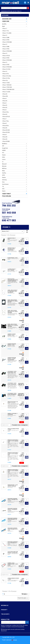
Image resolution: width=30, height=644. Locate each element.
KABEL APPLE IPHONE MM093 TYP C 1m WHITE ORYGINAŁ (13, 325)
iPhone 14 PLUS (6, 56)
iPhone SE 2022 (6, 132)
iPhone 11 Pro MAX (7, 33)
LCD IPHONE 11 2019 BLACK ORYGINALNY (12, 394)
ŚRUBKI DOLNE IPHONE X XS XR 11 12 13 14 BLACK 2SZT (13, 441)
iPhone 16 (5, 71)
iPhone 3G (5, 94)
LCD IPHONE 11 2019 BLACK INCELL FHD (12, 372)
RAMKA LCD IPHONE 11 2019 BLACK (13, 414)
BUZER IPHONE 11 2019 (13, 258)
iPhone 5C (5, 105)
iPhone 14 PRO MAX (7, 60)
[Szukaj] (14, 8)
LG (3, 162)
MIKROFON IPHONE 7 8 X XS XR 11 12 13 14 (13, 402)
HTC (3, 153)
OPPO (4, 175)
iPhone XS (5, 139)
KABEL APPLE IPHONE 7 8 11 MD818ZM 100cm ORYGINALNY (13, 291)
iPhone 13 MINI (6, 47)
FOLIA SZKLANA (7, 196)
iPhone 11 (5, 29)
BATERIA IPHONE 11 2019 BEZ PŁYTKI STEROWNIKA (12, 249)
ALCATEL (4, 24)
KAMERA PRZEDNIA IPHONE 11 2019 (12, 344)
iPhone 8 (5, 123)
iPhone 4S (5, 101)
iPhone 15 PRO (6, 65)
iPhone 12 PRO (6, 40)
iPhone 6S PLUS (6, 117)
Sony (3, 182)
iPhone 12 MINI (6, 38)
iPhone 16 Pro (6, 74)
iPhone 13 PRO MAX (7, 51)
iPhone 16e (5, 80)
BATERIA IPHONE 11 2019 (12, 239)
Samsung (4, 180)
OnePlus (4, 173)
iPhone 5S (5, 108)
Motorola (4, 166)
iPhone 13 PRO (6, 49)
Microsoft (4, 164)
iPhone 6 (5, 110)
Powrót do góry (23, 598)
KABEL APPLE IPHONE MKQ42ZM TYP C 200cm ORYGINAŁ (13, 312)
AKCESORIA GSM (7, 19)
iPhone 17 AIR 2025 (7, 85)
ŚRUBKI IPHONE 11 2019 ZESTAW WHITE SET (13, 485)
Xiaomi (4, 191)
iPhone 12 (5, 35)
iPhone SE (5, 128)
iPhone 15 (5, 62)
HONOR (4, 150)
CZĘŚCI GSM (6, 21)
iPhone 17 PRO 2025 (7, 87)
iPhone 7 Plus (6, 121)
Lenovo (4, 159)
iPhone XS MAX (6, 141)
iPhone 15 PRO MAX (7, 67)
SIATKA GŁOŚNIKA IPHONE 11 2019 (13, 429)
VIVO (3, 189)
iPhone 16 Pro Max (7, 76)
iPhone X (5, 135)
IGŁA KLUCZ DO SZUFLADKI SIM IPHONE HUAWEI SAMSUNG (13, 280)
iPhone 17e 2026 (6, 92)
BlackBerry (5, 144)
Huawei (4, 155)
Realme (4, 177)
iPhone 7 (5, 119)
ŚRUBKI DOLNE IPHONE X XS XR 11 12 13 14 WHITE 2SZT (13, 471)
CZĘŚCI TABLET (6, 194)
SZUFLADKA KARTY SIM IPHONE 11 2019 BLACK (13, 552)
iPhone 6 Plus (6, 112)
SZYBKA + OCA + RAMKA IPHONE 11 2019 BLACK (13, 564)
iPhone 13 (5, 44)
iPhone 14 (5, 53)
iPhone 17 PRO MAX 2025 (8, 89)
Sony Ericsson (5, 184)
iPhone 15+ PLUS (6, 69)
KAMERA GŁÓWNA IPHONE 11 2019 (12, 335)
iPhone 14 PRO (6, 58)
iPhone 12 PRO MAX (7, 42)
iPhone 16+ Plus (6, 78)
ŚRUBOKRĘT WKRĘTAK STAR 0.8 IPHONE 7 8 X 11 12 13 (12, 519)
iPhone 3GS (5, 96)
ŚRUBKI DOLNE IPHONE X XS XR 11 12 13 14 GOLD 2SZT (13, 454)
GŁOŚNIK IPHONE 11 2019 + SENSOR (12, 270)
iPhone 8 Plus (6, 126)
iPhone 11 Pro (6, 31)
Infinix (3, 157)
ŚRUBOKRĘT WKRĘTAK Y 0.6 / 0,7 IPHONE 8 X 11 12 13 (13, 543)
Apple (3, 26)
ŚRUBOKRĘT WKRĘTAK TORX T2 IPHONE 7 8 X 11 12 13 (13, 529)
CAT (3, 146)
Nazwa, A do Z (13, 231)
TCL (3, 186)
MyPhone (4, 168)
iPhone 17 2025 (6, 83)
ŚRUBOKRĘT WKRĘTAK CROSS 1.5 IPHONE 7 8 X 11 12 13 (13, 500)
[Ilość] (27, 240)
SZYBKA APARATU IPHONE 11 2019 (13, 579)
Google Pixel (5, 148)
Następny (25, 594)
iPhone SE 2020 (6, 130)
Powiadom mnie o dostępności (20, 425)
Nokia (3, 171)
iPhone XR (5, 137)
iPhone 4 (5, 98)
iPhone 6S (5, 114)
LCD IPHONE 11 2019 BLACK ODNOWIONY (12, 384)
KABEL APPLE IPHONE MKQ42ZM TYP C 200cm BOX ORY (13, 301)
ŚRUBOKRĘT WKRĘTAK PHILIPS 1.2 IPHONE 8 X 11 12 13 (12, 510)
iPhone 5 (5, 103)
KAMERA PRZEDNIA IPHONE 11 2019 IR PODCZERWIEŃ (12, 359)
